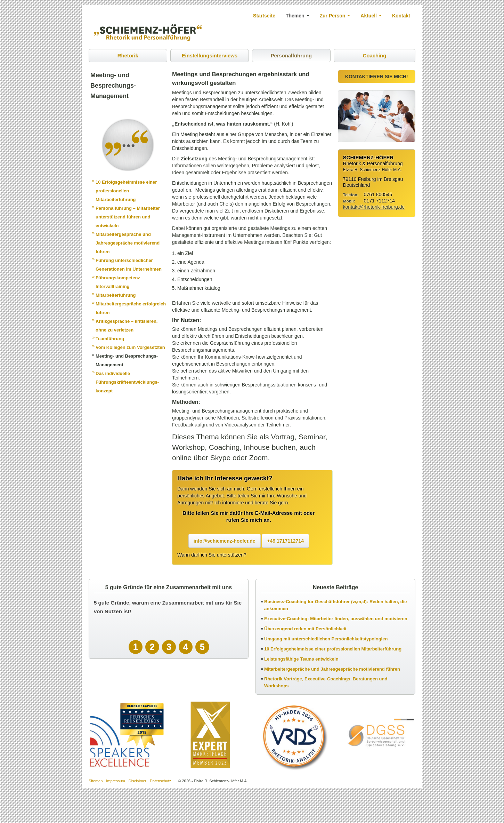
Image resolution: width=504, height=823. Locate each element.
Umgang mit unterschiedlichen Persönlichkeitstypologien (326, 639)
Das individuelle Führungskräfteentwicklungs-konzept (127, 382)
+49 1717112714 (285, 541)
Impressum (115, 781)
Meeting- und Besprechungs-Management (127, 361)
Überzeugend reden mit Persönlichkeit (305, 629)
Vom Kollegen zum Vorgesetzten (130, 348)
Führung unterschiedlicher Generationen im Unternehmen (129, 265)
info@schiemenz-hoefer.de (225, 541)
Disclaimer (137, 781)
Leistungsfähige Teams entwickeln (301, 659)
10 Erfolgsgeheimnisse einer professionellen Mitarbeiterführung (126, 191)
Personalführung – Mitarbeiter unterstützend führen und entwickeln (128, 217)
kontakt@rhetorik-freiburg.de (374, 207)
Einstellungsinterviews (209, 56)
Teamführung (110, 339)
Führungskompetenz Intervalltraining (118, 282)
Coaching (374, 56)
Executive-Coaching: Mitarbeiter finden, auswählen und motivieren (336, 619)
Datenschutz (160, 781)
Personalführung (291, 56)
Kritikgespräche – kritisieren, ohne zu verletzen (127, 326)
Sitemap (96, 781)
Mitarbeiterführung (116, 295)
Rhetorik (128, 56)
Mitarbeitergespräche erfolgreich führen (131, 309)
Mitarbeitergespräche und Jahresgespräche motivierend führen (128, 243)
